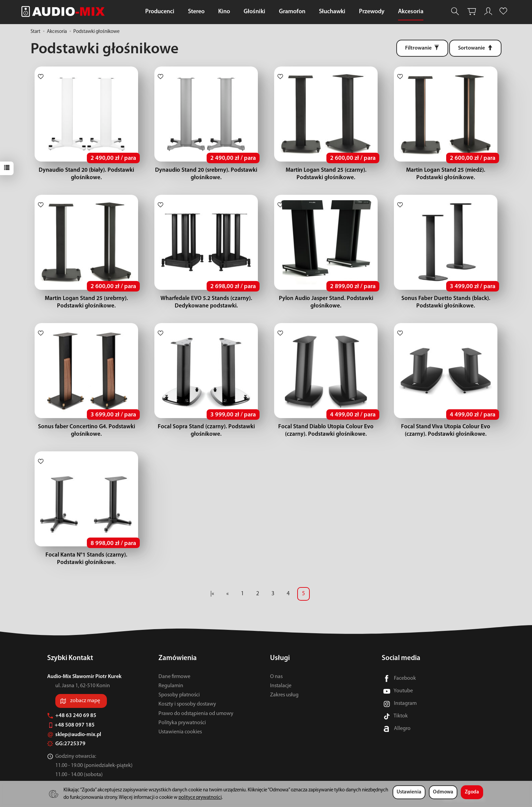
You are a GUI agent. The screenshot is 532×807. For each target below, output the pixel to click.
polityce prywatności (200, 798)
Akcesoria (411, 12)
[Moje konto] (488, 11)
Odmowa (443, 792)
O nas (276, 677)
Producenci (160, 12)
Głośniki (254, 12)
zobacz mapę (85, 701)
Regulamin (171, 686)
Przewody (372, 12)
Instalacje (281, 686)
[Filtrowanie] (422, 48)
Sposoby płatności (179, 695)
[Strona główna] (65, 11)
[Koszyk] (472, 11)
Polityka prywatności (182, 723)
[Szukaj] (455, 11)
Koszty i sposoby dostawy (187, 704)
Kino (224, 12)
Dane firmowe (174, 677)
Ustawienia (409, 792)
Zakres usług (284, 695)
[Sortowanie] (475, 48)
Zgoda (472, 792)
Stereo (196, 12)
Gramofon (292, 12)
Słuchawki (332, 12)
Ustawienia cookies (180, 732)
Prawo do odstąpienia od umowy (196, 714)
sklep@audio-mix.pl (74, 735)
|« (212, 594)
